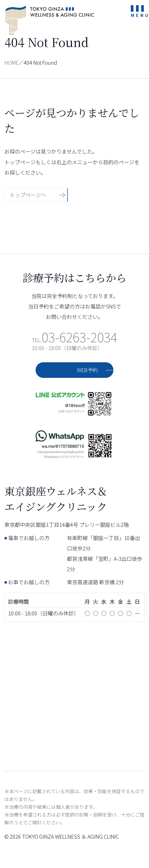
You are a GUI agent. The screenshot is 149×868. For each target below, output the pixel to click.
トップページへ (28, 195)
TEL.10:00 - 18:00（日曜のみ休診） (74, 344)
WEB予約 (87, 370)
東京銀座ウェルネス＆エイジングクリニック (50, 20)
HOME (11, 63)
